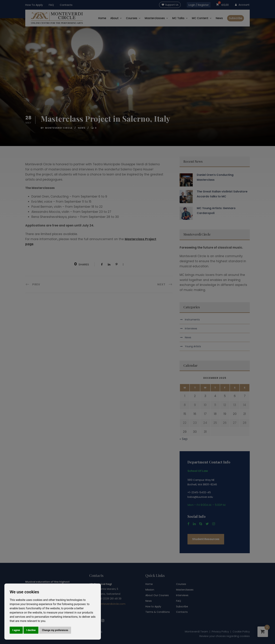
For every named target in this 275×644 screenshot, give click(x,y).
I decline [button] (31, 630)
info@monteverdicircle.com (107, 604)
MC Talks (178, 18)
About (114, 18)
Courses (132, 18)
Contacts (66, 5)
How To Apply (34, 5)
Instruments (192, 320)
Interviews (191, 328)
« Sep (184, 439)
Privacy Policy (220, 631)
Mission (150, 590)
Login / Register (199, 5)
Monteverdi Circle (59, 128)
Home (102, 18)
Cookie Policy (241, 631)
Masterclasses (155, 18)
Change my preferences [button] (55, 630)
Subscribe (236, 18)
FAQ (51, 5)
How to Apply (153, 606)
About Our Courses (157, 595)
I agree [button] (16, 630)
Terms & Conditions (158, 612)
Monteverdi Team (196, 631)
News (219, 18)
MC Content (200, 18)
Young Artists (193, 346)
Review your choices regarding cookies (225, 636)
